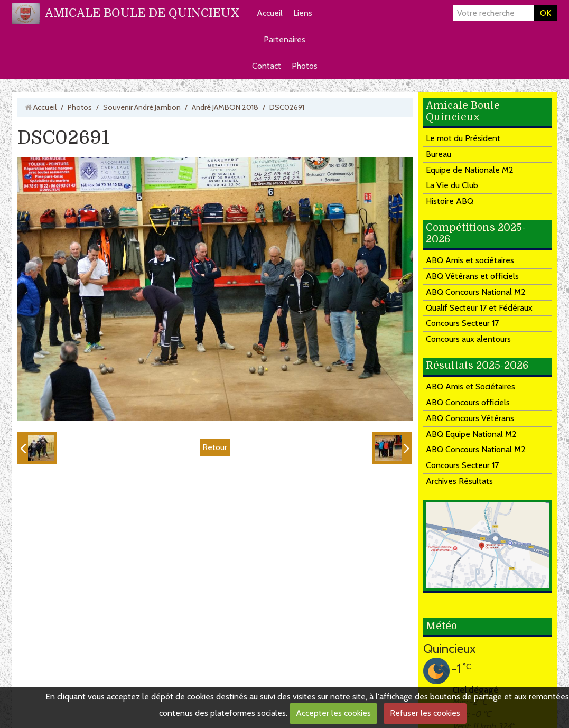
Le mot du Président (463, 138)
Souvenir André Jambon (142, 107)
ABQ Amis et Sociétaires (470, 386)
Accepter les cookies (333, 713)
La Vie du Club (452, 185)
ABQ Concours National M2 (476, 292)
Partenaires (284, 39)
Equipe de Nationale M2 (470, 170)
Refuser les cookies (425, 713)
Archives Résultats (459, 481)
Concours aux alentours (468, 339)
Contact (267, 66)
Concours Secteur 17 (462, 323)
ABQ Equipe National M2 (471, 434)
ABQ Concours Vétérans (470, 418)
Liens (303, 13)
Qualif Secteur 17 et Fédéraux (479, 308)
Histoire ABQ (450, 201)
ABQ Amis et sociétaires (470, 260)
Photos (305, 66)
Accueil (270, 13)
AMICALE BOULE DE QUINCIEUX (142, 13)
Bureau (439, 154)
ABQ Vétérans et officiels (472, 276)
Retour (215, 447)
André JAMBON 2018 (225, 107)
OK (545, 13)
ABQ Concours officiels (468, 402)
